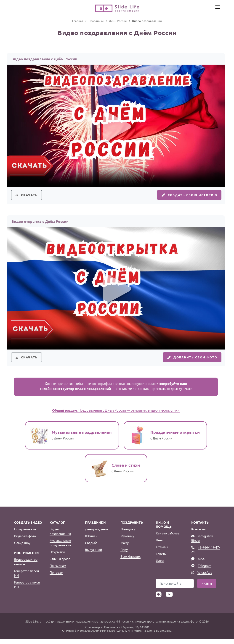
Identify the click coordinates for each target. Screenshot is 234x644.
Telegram (205, 570)
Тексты (161, 559)
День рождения (97, 534)
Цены (160, 545)
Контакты (198, 534)
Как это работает (168, 538)
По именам (58, 570)
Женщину (128, 534)
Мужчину (127, 541)
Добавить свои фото (189, 361)
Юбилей (91, 541)
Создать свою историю (186, 196)
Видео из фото (25, 541)
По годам (56, 577)
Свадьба (91, 548)
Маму (125, 548)
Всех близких (130, 561)
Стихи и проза (60, 564)
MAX (201, 564)
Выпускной (93, 555)
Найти (207, 589)
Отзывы (162, 552)
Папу (124, 555)
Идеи (160, 565)
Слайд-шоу (22, 548)
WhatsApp (205, 577)
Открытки (57, 557)
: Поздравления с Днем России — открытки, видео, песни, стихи (116, 415)
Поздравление (25, 534)
